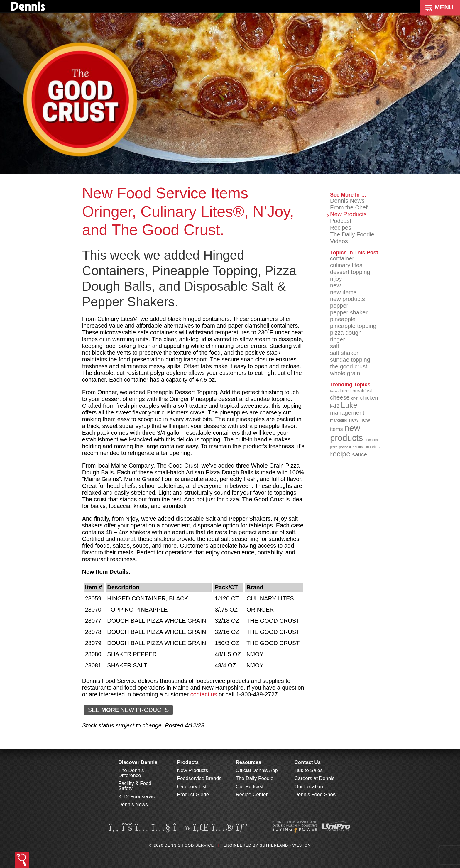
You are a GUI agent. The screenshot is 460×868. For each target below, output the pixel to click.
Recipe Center (252, 795)
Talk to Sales (309, 770)
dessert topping (350, 272)
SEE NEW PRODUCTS (128, 710)
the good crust (349, 366)
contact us (204, 694)
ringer (338, 339)
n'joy (336, 279)
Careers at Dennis (315, 778)
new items (343, 292)
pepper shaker (349, 312)
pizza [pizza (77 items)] (334, 447)
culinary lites (346, 265)
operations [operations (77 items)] (372, 440)
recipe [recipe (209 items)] (340, 454)
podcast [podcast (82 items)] (345, 447)
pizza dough (346, 333)
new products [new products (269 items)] (347, 433)
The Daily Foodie (352, 234)
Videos (339, 241)
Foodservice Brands (199, 778)
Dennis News (347, 201)
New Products (348, 214)
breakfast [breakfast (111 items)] (362, 391)
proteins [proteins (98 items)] (372, 447)
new (335, 285)
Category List (192, 787)
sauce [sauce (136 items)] (360, 455)
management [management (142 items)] (347, 413)
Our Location (309, 787)
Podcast (341, 221)
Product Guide (193, 795)
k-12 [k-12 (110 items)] (335, 406)
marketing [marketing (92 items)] (339, 420)
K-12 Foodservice (138, 797)
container (342, 258)
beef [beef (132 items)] (346, 391)
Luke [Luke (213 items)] (349, 405)
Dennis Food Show (316, 795)
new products (347, 299)
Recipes (341, 228)
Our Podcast (250, 787)
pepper (339, 306)
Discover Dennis (138, 762)
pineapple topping (353, 326)
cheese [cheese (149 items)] (340, 397)
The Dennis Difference (131, 773)
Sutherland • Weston (285, 845)
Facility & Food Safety (135, 786)
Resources (249, 762)
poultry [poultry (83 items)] (358, 447)
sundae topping (350, 360)
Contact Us (308, 762)
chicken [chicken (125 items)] (369, 398)
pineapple (343, 319)
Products (188, 762)
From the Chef (349, 207)
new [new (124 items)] (354, 420)
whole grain (345, 373)
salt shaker (344, 353)
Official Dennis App (257, 770)
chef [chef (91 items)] (355, 398)
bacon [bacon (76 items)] (334, 391)
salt (335, 346)
